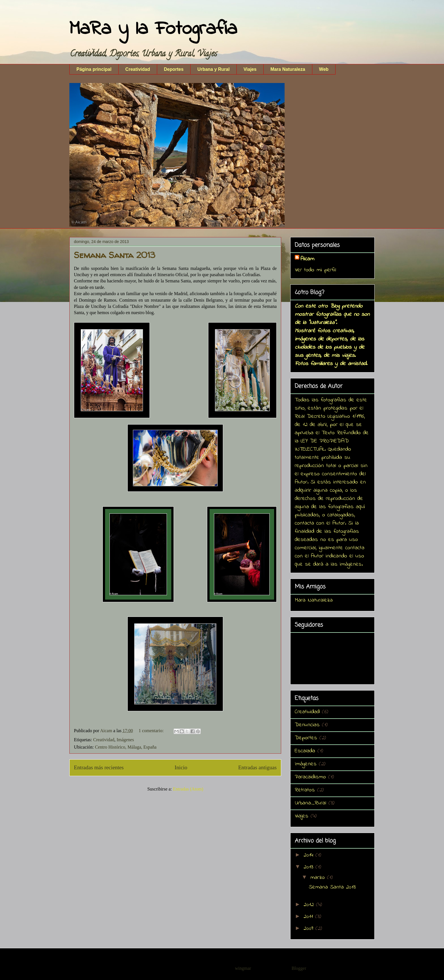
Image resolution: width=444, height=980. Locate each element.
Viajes (250, 69)
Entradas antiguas (257, 767)
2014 (309, 855)
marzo (319, 878)
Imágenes (125, 740)
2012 (310, 905)
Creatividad (138, 69)
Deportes (174, 69)
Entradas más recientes (99, 767)
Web (324, 69)
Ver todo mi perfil (315, 270)
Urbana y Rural (214, 69)
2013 (309, 867)
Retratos (305, 790)
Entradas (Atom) (188, 789)
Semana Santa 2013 (115, 255)
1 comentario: (151, 731)
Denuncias (307, 725)
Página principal (94, 69)
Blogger (299, 968)
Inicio (181, 767)
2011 (309, 917)
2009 (309, 929)
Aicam (307, 259)
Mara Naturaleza (288, 69)
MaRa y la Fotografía (153, 29)
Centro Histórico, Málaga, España (126, 747)
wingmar (243, 968)
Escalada (305, 751)
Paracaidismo (310, 777)
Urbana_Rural (310, 803)
